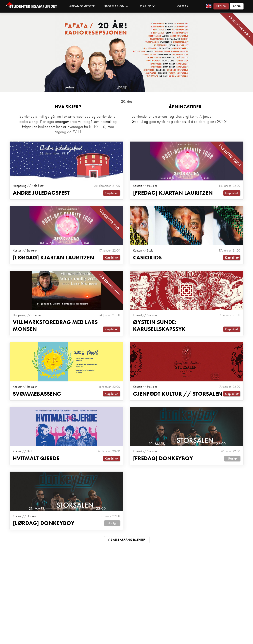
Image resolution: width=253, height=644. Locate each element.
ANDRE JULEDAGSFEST (41, 193)
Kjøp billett (112, 193)
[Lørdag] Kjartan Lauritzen (53, 259)
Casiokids (147, 259)
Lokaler (147, 6)
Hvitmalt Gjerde (36, 461)
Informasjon (116, 6)
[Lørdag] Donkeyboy (44, 526)
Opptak (183, 6)
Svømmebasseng (37, 396)
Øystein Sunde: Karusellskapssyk (159, 327)
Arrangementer (82, 6)
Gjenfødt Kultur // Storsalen (178, 396)
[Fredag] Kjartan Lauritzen (173, 193)
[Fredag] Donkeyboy (163, 461)
